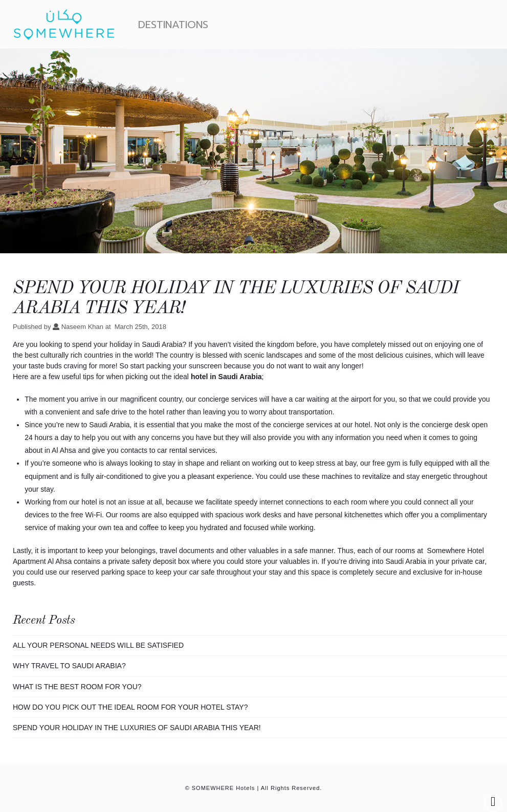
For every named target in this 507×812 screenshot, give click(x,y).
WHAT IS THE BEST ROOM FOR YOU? (77, 687)
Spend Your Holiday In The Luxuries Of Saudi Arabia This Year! (137, 728)
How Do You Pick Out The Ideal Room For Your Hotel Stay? (130, 707)
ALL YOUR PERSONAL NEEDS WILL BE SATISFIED (98, 645)
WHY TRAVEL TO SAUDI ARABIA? (69, 666)
